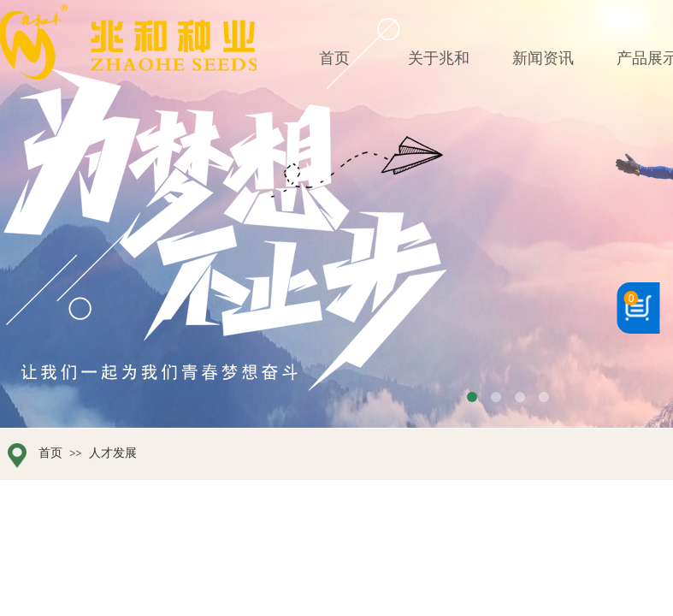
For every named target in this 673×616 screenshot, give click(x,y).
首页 (50, 453)
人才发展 (113, 453)
